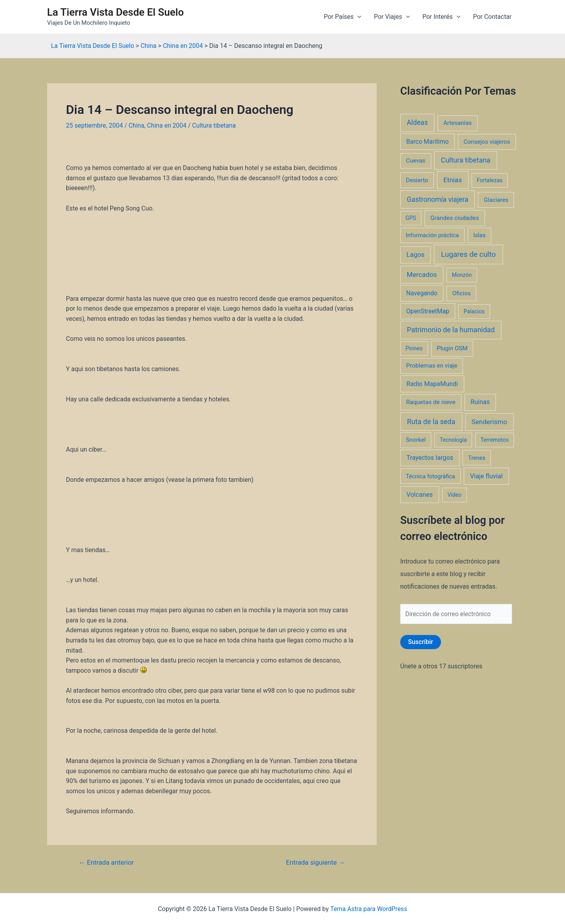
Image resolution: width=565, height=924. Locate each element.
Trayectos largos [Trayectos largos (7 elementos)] (430, 458)
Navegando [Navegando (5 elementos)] (422, 293)
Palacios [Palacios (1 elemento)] (474, 311)
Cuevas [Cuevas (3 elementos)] (416, 161)
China (137, 125)
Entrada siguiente (315, 863)
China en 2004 (167, 125)
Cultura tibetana (215, 125)
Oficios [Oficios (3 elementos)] (462, 293)
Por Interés (441, 17)
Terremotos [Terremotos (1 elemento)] (495, 440)
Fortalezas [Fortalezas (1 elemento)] (489, 180)
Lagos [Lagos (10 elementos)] (416, 254)
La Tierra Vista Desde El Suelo (116, 12)
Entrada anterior (107, 863)
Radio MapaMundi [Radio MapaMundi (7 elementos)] (432, 384)
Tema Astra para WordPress (369, 908)
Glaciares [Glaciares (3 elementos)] (496, 200)
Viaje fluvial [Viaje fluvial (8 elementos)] (486, 476)
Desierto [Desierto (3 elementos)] (417, 180)
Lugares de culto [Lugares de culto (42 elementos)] (468, 254)
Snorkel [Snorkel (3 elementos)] (416, 440)
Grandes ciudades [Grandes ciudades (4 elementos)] (455, 218)
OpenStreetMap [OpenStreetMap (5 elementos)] (428, 311)
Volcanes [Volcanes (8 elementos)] (420, 495)
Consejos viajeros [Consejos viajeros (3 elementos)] (487, 142)
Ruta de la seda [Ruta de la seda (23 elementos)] (431, 422)
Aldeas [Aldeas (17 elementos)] (417, 123)
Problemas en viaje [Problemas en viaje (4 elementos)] (432, 366)
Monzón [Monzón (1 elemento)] (462, 275)
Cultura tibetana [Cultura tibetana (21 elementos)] (466, 160)
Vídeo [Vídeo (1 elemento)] (454, 495)
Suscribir (421, 642)
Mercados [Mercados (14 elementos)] (422, 274)
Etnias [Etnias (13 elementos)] (453, 180)
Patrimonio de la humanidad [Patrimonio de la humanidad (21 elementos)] (451, 330)
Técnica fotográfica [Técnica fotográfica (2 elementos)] (430, 476)
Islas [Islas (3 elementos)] (479, 235)
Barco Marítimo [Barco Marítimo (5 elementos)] (427, 142)
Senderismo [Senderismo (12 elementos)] (489, 422)
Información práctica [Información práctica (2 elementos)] (432, 235)
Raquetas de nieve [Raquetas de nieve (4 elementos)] (431, 402)
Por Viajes (392, 17)
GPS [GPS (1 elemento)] (411, 218)
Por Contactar (492, 17)
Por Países (343, 17)
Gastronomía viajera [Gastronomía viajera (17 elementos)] (438, 199)
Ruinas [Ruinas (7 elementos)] (480, 402)
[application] (357, 17)
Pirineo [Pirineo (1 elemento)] (414, 348)
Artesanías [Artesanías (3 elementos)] (457, 123)
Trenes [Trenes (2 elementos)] (477, 458)
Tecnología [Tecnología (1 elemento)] (453, 440)
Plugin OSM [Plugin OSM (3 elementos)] (452, 348)
